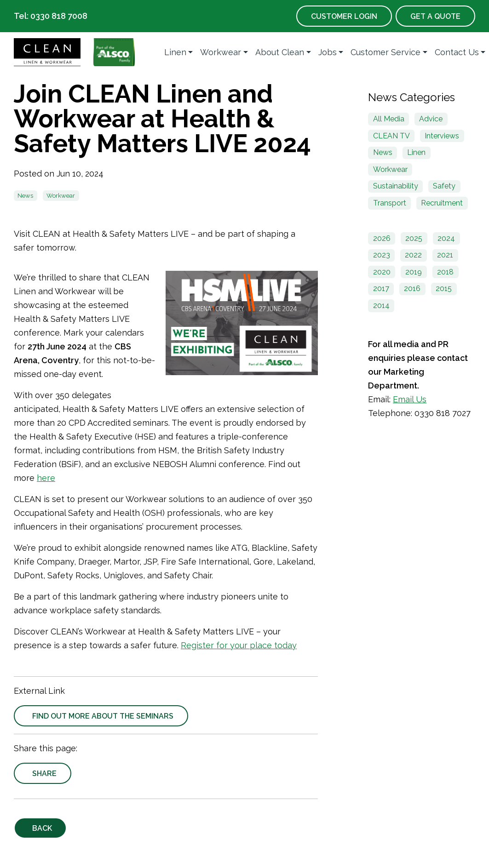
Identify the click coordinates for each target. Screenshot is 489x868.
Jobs (328, 52)
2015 (444, 288)
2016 (412, 288)
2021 (445, 255)
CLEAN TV (391, 136)
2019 (414, 272)
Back (42, 828)
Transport (390, 203)
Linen (175, 52)
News (25, 196)
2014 (381, 306)
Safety (444, 186)
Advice (431, 119)
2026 (382, 238)
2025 (414, 238)
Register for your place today (239, 645)
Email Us (410, 399)
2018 (445, 272)
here (46, 478)
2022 (413, 255)
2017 (381, 288)
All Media (389, 119)
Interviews (442, 136)
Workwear (221, 52)
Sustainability (396, 186)
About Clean (280, 52)
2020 (382, 272)
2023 (382, 255)
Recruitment (442, 203)
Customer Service (385, 52)
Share (44, 774)
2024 (446, 238)
